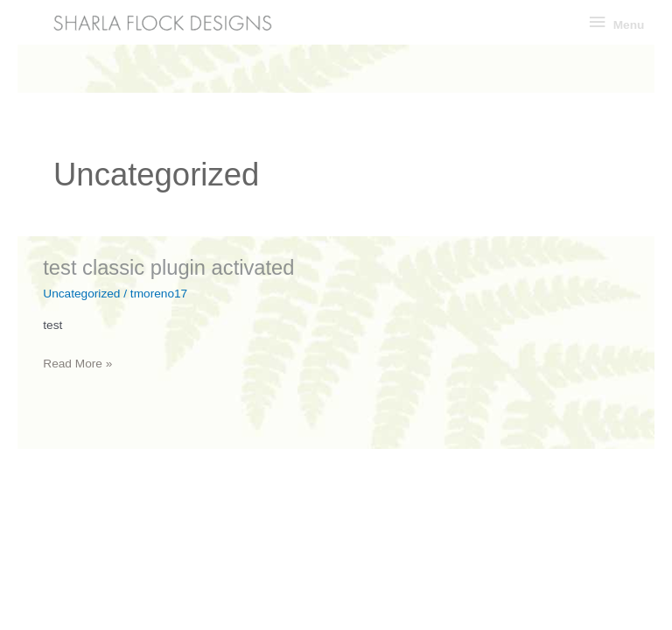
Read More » (77, 364)
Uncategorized (81, 294)
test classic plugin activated (168, 268)
